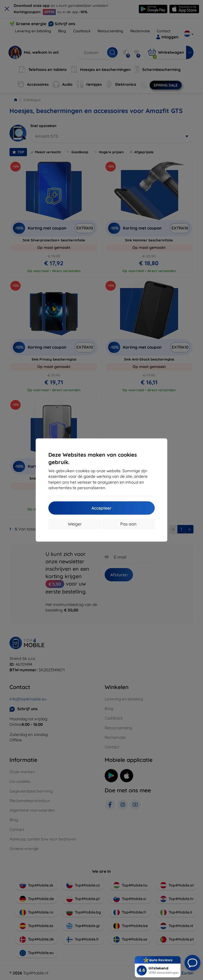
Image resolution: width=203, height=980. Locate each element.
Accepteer (101, 508)
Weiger (75, 524)
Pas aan (128, 524)
